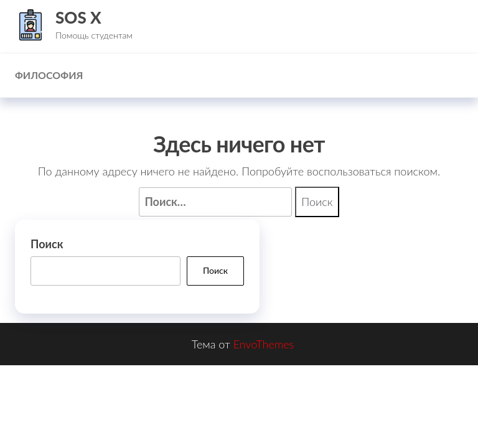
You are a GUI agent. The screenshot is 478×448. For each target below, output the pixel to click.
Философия (49, 75)
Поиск (47, 244)
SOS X (78, 17)
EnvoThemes (264, 344)
